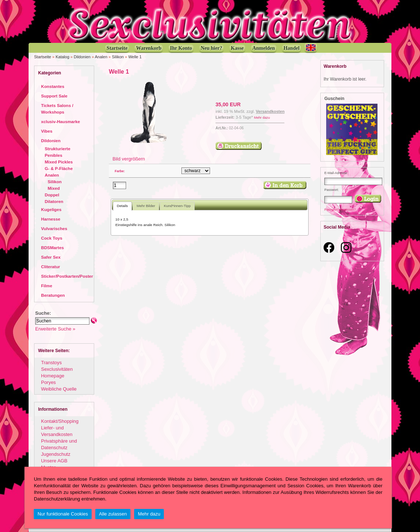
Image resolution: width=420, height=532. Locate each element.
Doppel (52, 195)
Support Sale (54, 96)
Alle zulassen (113, 514)
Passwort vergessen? (340, 210)
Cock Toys (52, 238)
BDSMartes (52, 247)
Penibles (54, 155)
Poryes (48, 382)
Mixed (54, 188)
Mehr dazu (262, 118)
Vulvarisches (54, 228)
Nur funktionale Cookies (63, 514)
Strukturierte (58, 149)
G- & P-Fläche (59, 168)
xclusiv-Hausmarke (60, 121)
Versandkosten (270, 111)
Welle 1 (135, 57)
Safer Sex (51, 257)
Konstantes (53, 86)
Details (122, 206)
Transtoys (51, 363)
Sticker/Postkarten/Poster (67, 276)
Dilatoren (54, 201)
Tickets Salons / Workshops (57, 109)
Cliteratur (51, 267)
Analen (101, 57)
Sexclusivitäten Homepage (57, 372)
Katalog (62, 57)
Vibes (47, 131)
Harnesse (51, 219)
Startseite (43, 57)
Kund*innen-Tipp (177, 206)
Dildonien (82, 57)
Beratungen (53, 295)
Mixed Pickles (59, 162)
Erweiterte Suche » (55, 329)
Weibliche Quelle (59, 389)
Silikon (118, 57)
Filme (47, 286)
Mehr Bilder (146, 206)
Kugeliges (51, 209)
